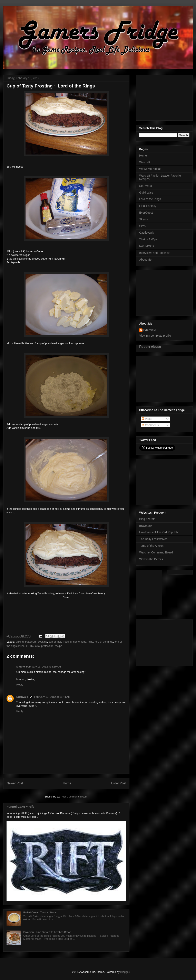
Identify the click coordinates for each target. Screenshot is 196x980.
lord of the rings (104, 642)
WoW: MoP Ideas (150, 169)
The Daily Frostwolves (153, 539)
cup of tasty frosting (60, 642)
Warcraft (145, 162)
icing (91, 642)
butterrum (31, 642)
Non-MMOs (147, 246)
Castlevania (147, 233)
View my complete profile (155, 336)
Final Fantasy (148, 206)
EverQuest (146, 213)
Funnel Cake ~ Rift (20, 807)
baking (20, 642)
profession (47, 646)
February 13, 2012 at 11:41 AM (52, 697)
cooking (43, 642)
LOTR (30, 646)
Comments (150, 425)
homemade (80, 642)
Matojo (21, 667)
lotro (37, 646)
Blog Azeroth (147, 519)
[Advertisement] (164, 97)
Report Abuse (150, 347)
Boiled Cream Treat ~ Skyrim (40, 912)
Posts (147, 419)
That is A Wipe (148, 239)
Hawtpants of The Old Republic (159, 532)
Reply (20, 685)
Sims (142, 226)
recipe (58, 646)
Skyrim (144, 219)
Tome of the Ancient (152, 546)
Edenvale (22, 697)
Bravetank (146, 526)
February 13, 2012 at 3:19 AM (43, 667)
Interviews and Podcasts (155, 253)
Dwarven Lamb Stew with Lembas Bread (47, 932)
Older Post (119, 783)
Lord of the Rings (150, 199)
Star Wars (146, 186)
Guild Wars (146, 193)
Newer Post (15, 783)
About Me (145, 260)
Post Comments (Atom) (74, 797)
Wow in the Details (151, 559)
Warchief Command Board (156, 552)
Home (67, 783)
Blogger (125, 972)
